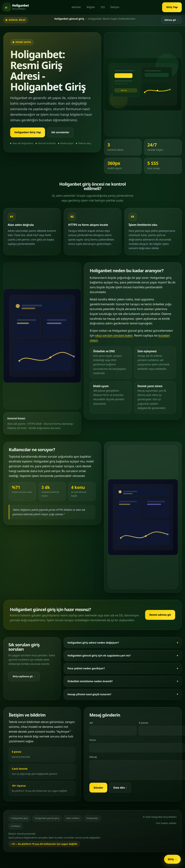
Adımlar (76, 7)
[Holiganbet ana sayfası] (16, 7)
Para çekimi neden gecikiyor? (86, 668)
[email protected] (21, 757)
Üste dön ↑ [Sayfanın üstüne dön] (120, 788)
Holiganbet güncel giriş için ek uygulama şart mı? (99, 655)
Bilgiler (91, 7)
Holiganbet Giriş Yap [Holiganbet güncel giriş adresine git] (28, 132)
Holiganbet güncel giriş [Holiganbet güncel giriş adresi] (47, 818)
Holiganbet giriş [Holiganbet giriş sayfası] (19, 818)
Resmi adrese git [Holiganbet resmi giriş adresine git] (160, 615)
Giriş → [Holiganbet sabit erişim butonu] (172, 859)
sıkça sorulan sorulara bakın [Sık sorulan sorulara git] (114, 335)
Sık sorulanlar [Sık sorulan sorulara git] (60, 132)
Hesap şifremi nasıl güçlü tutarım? (89, 694)
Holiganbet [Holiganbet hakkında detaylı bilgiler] (92, 818)
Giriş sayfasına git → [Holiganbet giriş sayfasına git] (24, 676)
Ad (91, 723)
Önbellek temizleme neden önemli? (90, 681)
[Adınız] (113, 731)
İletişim (115, 7)
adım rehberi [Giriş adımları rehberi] (73, 818)
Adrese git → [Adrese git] (172, 20)
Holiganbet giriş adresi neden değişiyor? (93, 643)
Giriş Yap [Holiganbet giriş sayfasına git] (172, 7)
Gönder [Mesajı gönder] (98, 788)
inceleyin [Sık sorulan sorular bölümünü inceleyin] (16, 826)
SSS (103, 7)
